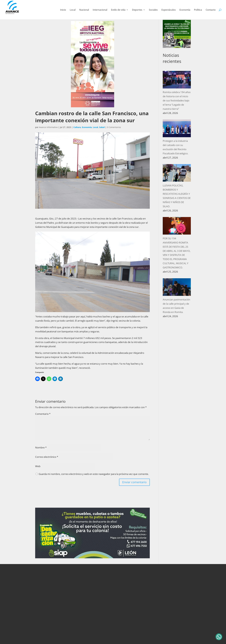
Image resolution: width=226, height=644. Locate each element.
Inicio (63, 10)
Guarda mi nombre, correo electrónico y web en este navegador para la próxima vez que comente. (94, 474)
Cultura (77, 127)
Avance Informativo (48, 127)
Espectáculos (169, 10)
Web (38, 466)
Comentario (43, 414)
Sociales (153, 10)
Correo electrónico (47, 457)
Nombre (41, 447)
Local (73, 10)
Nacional (84, 10)
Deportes (137, 10)
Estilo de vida (118, 10)
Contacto (211, 10)
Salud (102, 127)
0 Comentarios (114, 127)
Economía (185, 10)
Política (198, 10)
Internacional (100, 10)
